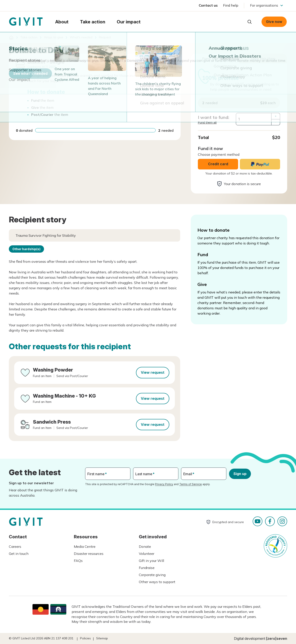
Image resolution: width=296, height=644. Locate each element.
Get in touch (19, 554)
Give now (274, 22)
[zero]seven (277, 638)
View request (153, 372)
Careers (15, 546)
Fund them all (207, 122)
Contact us (208, 5)
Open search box (250, 22)
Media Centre (85, 546)
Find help (231, 5)
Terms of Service (191, 484)
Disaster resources (89, 554)
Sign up (240, 474)
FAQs (78, 561)
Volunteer (147, 554)
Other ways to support (157, 582)
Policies (85, 638)
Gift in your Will (151, 561)
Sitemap (102, 638)
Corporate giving (152, 575)
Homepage (26, 22)
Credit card (218, 164)
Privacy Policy (164, 484)
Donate (145, 546)
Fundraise (147, 568)
